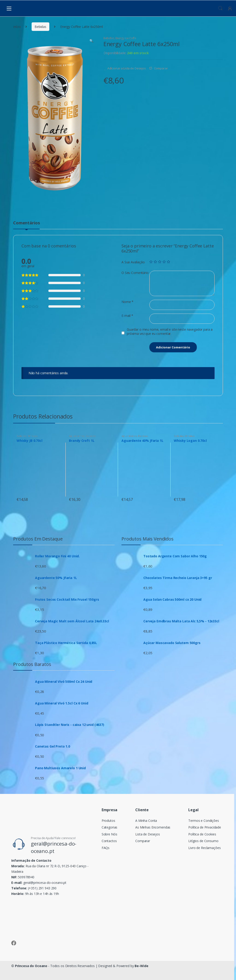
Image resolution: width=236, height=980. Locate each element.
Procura (220, 8)
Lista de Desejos (148, 834)
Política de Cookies (202, 834)
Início (17, 27)
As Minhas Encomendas (153, 827)
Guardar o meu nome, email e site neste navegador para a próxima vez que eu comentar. (170, 332)
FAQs (106, 848)
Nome (127, 302)
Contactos (109, 841)
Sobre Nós (109, 834)
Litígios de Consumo (203, 841)
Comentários (26, 223)
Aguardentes (77, 436)
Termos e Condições (204, 821)
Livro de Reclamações (204, 848)
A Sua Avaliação (133, 262)
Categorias (110, 827)
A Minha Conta (146, 821)
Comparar (161, 68)
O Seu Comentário (135, 273)
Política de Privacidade (205, 827)
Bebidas (40, 27)
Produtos (108, 821)
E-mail (127, 316)
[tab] (26, 225)
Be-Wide (141, 966)
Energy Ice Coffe (126, 38)
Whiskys (32, 436)
